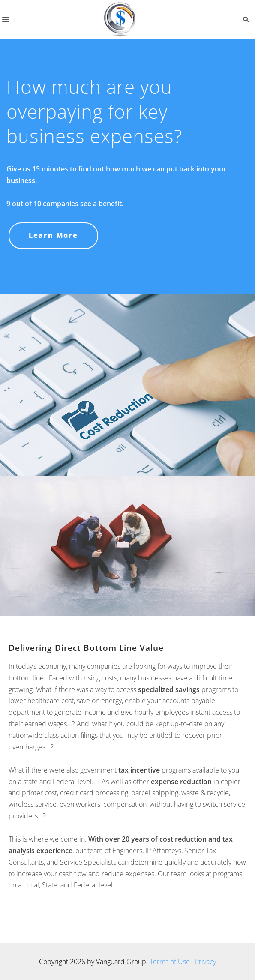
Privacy (205, 962)
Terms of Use (170, 962)
